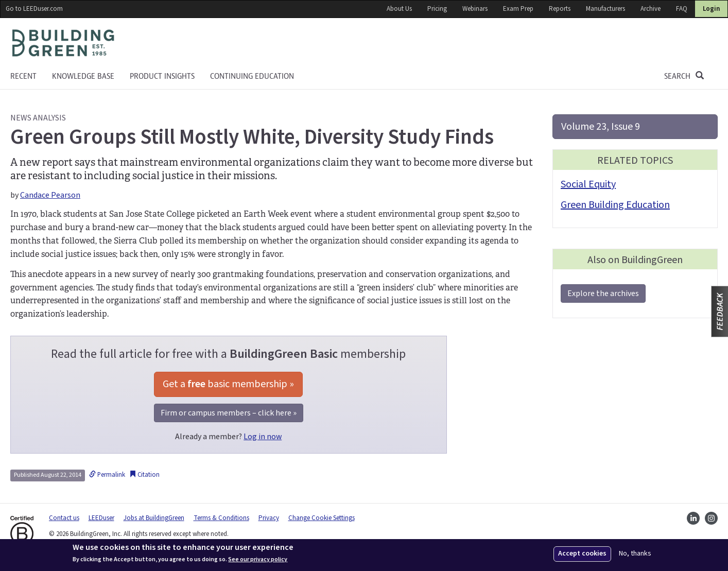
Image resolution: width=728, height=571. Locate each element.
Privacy (269, 518)
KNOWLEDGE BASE (83, 76)
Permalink (107, 475)
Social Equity (588, 184)
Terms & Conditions (221, 518)
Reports (560, 9)
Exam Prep (518, 9)
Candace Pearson (50, 195)
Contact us (64, 518)
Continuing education (252, 76)
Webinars (475, 9)
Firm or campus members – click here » (229, 413)
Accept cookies (582, 553)
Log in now (263, 437)
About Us (399, 9)
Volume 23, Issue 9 (601, 127)
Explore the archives (603, 293)
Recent (23, 76)
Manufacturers (605, 9)
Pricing (437, 9)
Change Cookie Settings (322, 518)
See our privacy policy (258, 560)
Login (711, 9)
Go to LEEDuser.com (34, 9)
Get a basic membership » (228, 384)
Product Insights (162, 76)
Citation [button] (144, 475)
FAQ (682, 9)
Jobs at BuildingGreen (154, 518)
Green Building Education (615, 205)
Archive (651, 9)
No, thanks (635, 554)
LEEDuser (101, 518)
